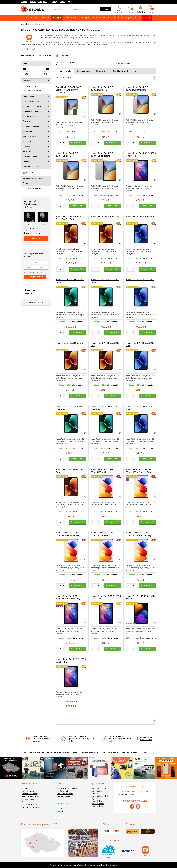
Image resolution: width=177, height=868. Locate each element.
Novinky (137, 71)
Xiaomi (34, 24)
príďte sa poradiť (146, 740)
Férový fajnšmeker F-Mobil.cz (68, 788)
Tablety (56, 18)
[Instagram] (138, 806)
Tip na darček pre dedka (101, 796)
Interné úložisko (29, 136)
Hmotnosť (27, 146)
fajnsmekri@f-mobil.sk (32, 233)
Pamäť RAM (28, 131)
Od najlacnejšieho (83, 71)
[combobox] (36, 262)
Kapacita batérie (29, 151)
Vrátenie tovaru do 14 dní (31, 805)
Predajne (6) (43, 2)
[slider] (25, 69)
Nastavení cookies (64, 796)
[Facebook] (132, 806)
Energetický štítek (30, 156)
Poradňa (24, 2)
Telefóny (27, 18)
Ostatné (26, 161)
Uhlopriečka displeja (31, 111)
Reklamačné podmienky (31, 796)
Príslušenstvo (42, 18)
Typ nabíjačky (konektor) (33, 178)
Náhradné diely (110, 18)
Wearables (70, 18)
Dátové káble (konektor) (33, 166)
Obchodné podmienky (30, 794)
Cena (25, 63)
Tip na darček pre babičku (98, 792)
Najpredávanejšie (65, 71)
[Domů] (21, 24)
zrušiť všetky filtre (36, 189)
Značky (55, 2)
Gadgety (84, 18)
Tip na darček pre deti (100, 788)
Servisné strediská (29, 799)
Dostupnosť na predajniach (32, 91)
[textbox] (36, 263)
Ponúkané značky (63, 791)
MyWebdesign (113, 865)
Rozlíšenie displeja (30, 116)
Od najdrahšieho (101, 71)
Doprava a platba (28, 791)
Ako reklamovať (28, 802)
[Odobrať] (73, 63)
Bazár (137, 18)
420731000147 (36, 230)
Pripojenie (27, 141)
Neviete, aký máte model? (33, 272)
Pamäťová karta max (31, 126)
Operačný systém (30, 96)
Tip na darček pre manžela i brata (98, 805)
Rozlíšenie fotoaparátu (32, 101)
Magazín (33, 2)
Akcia (146, 18)
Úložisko (26, 121)
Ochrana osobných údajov (31, 807)
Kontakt (63, 2)
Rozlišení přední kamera (33, 106)
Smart (96, 18)
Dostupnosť (28, 81)
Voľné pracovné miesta (65, 794)
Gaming (126, 18)
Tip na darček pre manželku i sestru (98, 800)
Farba (25, 183)
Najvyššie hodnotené (121, 71)
